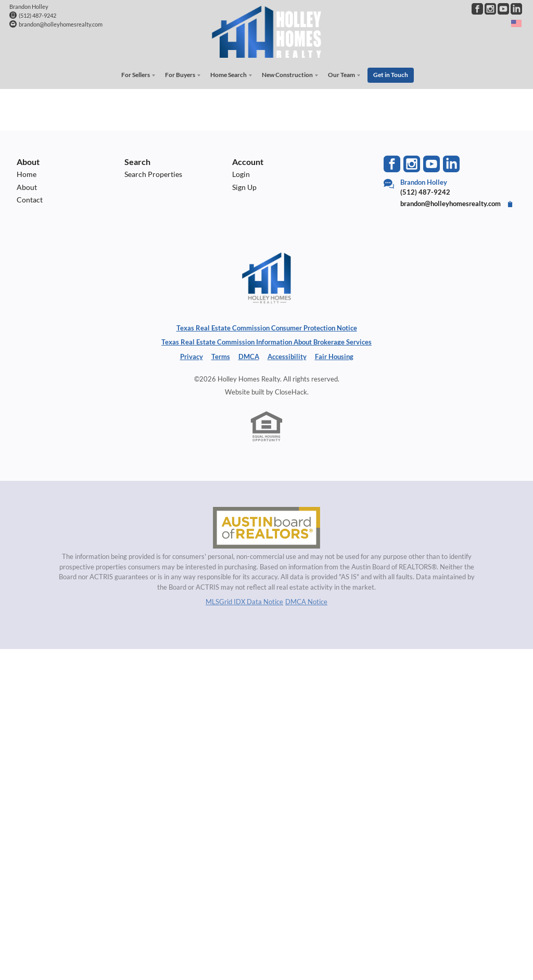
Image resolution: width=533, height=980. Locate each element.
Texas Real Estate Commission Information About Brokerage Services (266, 340)
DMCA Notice (306, 600)
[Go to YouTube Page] (503, 9)
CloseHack (291, 390)
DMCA (249, 354)
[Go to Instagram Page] (490, 9)
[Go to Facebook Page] (477, 9)
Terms (221, 354)
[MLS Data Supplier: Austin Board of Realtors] (266, 526)
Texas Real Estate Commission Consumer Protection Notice (267, 326)
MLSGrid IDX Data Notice (244, 600)
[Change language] (516, 23)
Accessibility (287, 354)
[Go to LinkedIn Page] (516, 9)
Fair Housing (334, 354)
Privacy (192, 354)
